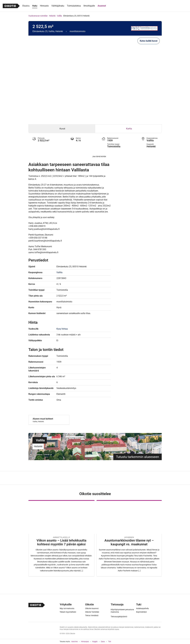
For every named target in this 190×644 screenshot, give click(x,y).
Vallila (59, 16)
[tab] (62, 129)
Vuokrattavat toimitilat (38, 16)
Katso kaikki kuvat (149, 41)
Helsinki (52, 16)
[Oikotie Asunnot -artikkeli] (61, 538)
